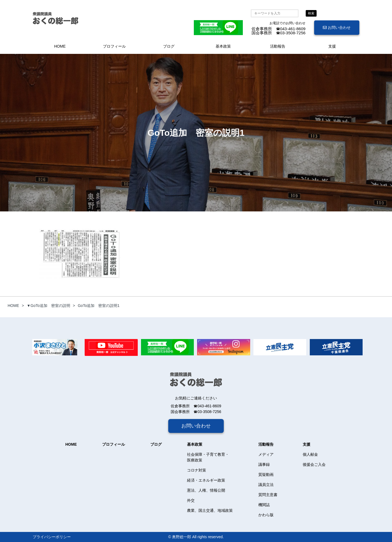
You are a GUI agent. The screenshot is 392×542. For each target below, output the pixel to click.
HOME (60, 46)
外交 (191, 500)
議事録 (264, 464)
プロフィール (114, 46)
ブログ (169, 46)
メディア (266, 454)
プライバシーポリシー (52, 537)
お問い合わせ (337, 27)
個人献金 (310, 454)
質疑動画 (266, 475)
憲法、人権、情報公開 (206, 490)
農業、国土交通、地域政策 (210, 510)
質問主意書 (268, 495)
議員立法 (266, 485)
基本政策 (223, 46)
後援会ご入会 (314, 464)
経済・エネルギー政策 (206, 480)
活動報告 (278, 46)
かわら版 (266, 515)
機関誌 (264, 505)
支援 (332, 46)
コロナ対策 (197, 470)
